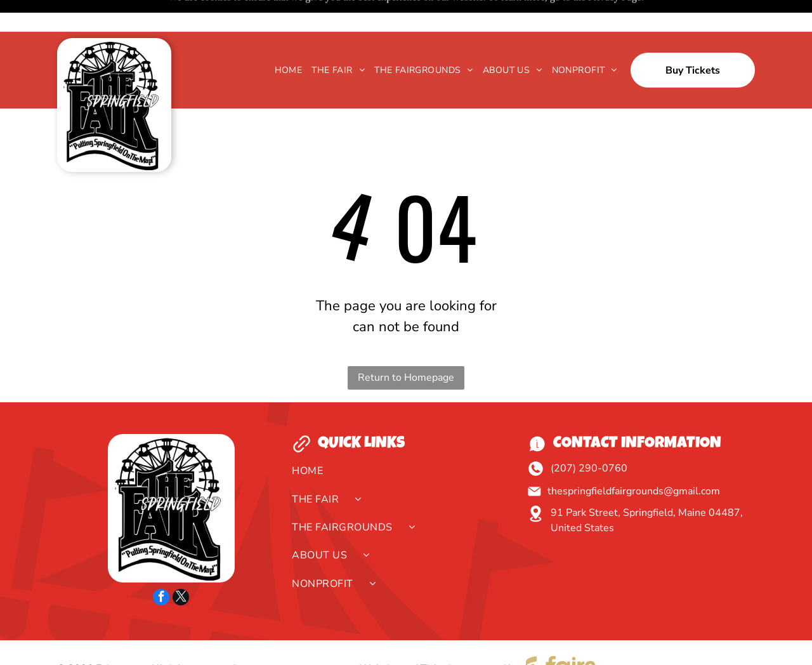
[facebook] (161, 567)
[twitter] (181, 567)
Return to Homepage (406, 346)
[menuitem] (284, 38)
